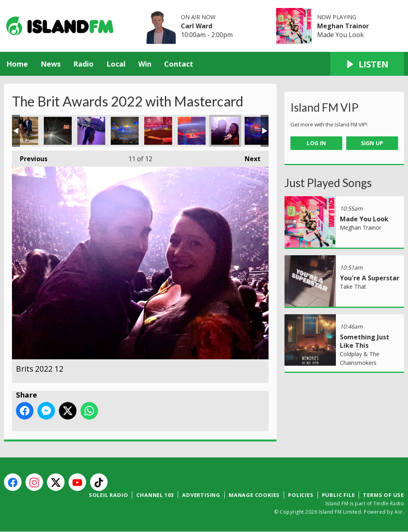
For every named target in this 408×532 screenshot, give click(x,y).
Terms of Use (383, 495)
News (51, 64)
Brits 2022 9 (125, 131)
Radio (83, 64)
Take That (353, 287)
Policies (301, 495)
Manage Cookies (254, 495)
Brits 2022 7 (91, 131)
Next (249, 157)
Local (116, 64)
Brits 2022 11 (192, 131)
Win (145, 64)
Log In (316, 143)
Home (17, 64)
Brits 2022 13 (259, 131)
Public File (338, 495)
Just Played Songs (328, 183)
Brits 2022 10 (158, 131)
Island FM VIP (325, 107)
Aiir (399, 512)
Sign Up (372, 143)
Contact (179, 64)
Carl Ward (197, 26)
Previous (30, 157)
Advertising (201, 495)
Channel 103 (155, 495)
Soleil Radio (109, 495)
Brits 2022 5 (24, 131)
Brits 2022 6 (58, 131)
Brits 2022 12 (225, 131)
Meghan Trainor (343, 26)
